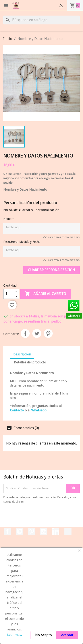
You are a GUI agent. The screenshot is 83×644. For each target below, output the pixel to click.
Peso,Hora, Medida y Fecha (22, 242)
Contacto (17, 410)
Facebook (7, 531)
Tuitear (37, 333)
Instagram (44, 531)
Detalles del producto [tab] (30, 362)
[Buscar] (41, 20)
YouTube (19, 531)
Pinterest (48, 333)
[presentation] (40, 516)
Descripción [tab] (22, 354)
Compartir (25, 333)
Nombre (9, 219)
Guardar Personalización (51, 270)
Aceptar (67, 635)
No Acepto (43, 635)
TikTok (68, 531)
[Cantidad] (9, 294)
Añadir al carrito (45, 294)
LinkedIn (56, 531)
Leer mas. (14, 635)
